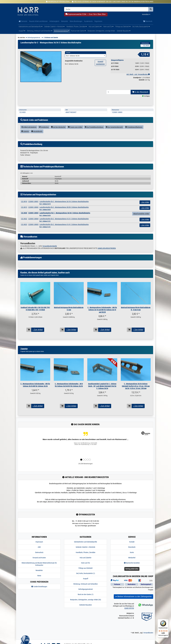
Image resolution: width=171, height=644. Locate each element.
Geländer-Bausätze (124, 31)
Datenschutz (39, 558)
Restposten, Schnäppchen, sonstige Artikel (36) (86, 605)
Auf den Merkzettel (58, 133)
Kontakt (132, 547)
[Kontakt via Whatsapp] (145, 610)
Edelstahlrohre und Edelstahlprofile (31, 27)
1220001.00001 (33, 207)
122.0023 (24, 230)
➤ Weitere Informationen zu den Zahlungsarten (133, 602)
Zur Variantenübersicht (114, 133)
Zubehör (25, 137)
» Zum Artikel (38, 335)
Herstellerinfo (37, 137)
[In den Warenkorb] (29, 335)
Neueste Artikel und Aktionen (38, 21)
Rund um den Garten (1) (86, 600)
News (39, 581)
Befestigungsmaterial (62, 31)
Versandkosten (148, 638)
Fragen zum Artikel (75, 133)
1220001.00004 (33, 224)
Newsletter (39, 576)
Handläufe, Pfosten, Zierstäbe (77, 27)
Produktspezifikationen (134, 133)
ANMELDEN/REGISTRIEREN (107, 254)
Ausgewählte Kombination (74, 61)
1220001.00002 (33, 213)
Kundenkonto (88, 21)
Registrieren (98, 21)
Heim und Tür (108, 27)
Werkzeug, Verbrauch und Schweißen (40, 31)
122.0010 (24, 207)
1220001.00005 (33, 230)
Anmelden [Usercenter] (146, 14)
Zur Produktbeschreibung (94, 133)
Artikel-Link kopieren (29, 133)
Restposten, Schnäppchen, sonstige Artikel (101, 31)
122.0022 (24, 224)
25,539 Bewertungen (85, 469)
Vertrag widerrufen (132, 574)
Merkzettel (65, 21)
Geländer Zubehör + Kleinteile (54, 27)
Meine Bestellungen (76, 21)
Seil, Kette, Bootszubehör (141, 27)
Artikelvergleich (54, 21)
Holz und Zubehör (95, 27)
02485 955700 (129, 614)
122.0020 (24, 218)
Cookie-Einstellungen (39, 592)
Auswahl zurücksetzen (100, 63)
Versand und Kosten (39, 563)
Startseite (23, 21)
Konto (132, 558)
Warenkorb (148, 21)
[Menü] (167, 621)
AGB (39, 553)
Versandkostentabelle (50, 251)
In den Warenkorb (140, 97)
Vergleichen (44, 133)
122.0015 (24, 213)
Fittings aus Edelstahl (123, 27)
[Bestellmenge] (119, 98)
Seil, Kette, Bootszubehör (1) (86, 579)
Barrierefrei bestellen (132, 568)
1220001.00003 (33, 218)
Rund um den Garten (78, 31)
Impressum (39, 547)
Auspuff (22, 31)
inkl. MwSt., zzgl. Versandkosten (138, 74)
